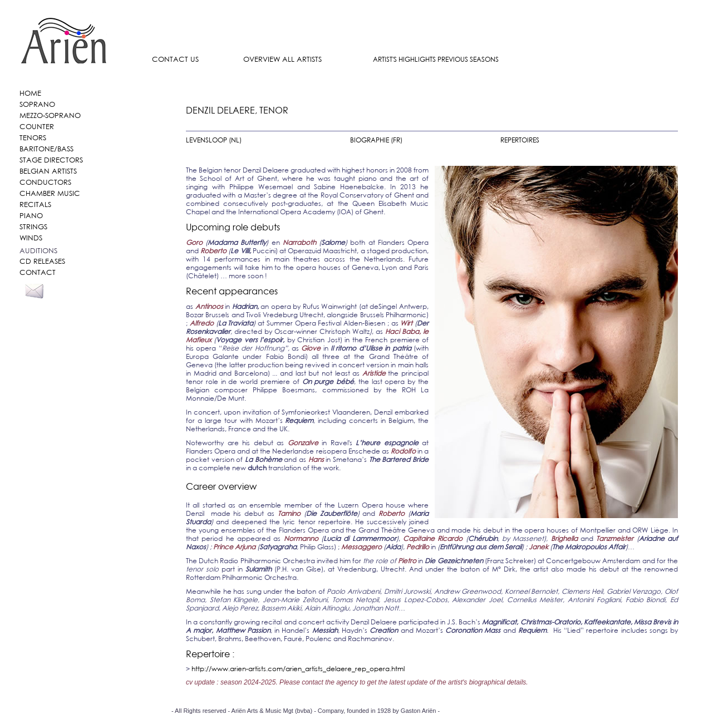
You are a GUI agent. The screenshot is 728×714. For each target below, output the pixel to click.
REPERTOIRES (520, 140)
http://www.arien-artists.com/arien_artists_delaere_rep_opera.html (298, 669)
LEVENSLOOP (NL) (214, 140)
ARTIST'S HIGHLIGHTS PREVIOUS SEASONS (436, 59)
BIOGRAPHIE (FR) (376, 140)
